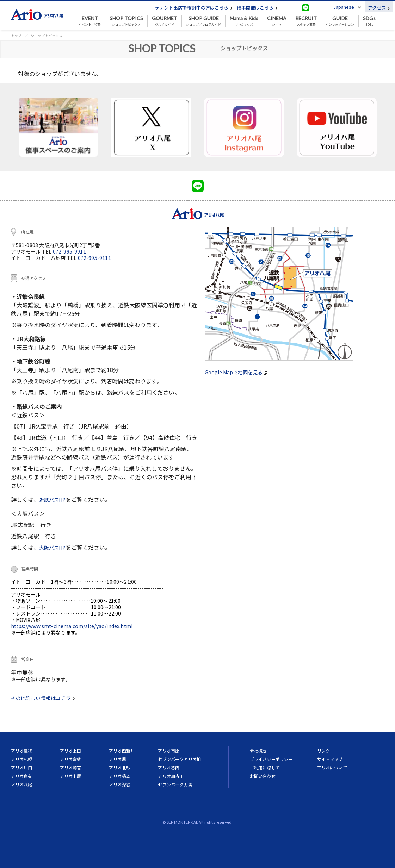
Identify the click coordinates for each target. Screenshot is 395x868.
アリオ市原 (169, 751)
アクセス (379, 8)
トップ (16, 35)
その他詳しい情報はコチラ (43, 698)
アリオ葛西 (169, 767)
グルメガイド (165, 21)
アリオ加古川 (171, 776)
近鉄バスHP (52, 500)
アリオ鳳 (118, 759)
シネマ (277, 21)
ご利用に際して (265, 767)
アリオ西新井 (122, 751)
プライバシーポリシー (271, 759)
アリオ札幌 (22, 759)
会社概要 (258, 751)
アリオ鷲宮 (71, 767)
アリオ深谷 (120, 784)
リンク (323, 751)
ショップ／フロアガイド (203, 21)
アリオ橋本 (120, 776)
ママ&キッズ (244, 21)
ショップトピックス (126, 21)
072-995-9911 (69, 251)
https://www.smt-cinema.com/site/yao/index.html (72, 626)
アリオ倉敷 (71, 759)
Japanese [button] (344, 7)
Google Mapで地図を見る (236, 372)
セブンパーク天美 (175, 784)
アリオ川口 (22, 767)
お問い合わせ (263, 776)
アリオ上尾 (71, 776)
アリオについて (332, 767)
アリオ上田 (71, 751)
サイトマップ (330, 759)
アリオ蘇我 (22, 751)
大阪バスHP (52, 548)
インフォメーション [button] (340, 21)
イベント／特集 (90, 21)
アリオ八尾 (22, 784)
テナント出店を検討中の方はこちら (194, 8)
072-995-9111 (94, 258)
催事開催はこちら (257, 8)
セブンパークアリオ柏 (179, 759)
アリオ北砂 (120, 767)
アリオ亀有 (22, 776)
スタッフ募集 (306, 21)
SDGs (369, 21)
